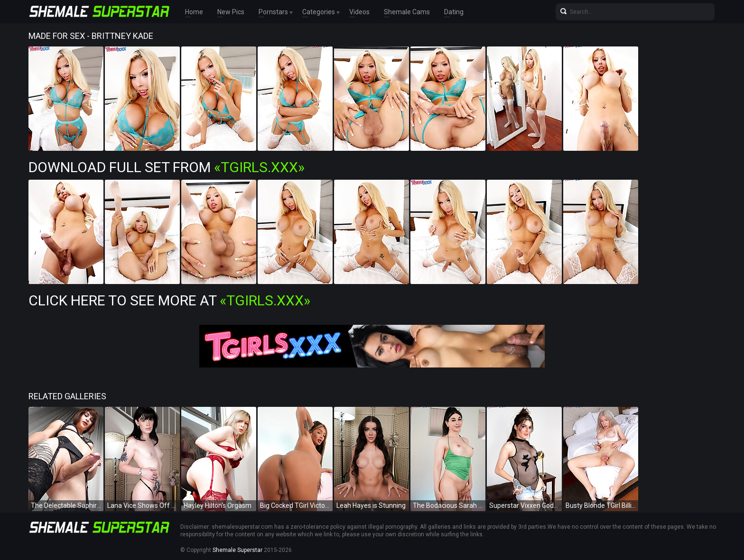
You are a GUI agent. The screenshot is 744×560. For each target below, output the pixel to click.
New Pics (231, 12)
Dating (454, 12)
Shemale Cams (407, 12)
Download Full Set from (167, 167)
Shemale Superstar (237, 550)
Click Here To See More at (169, 300)
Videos (359, 12)
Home (194, 12)
